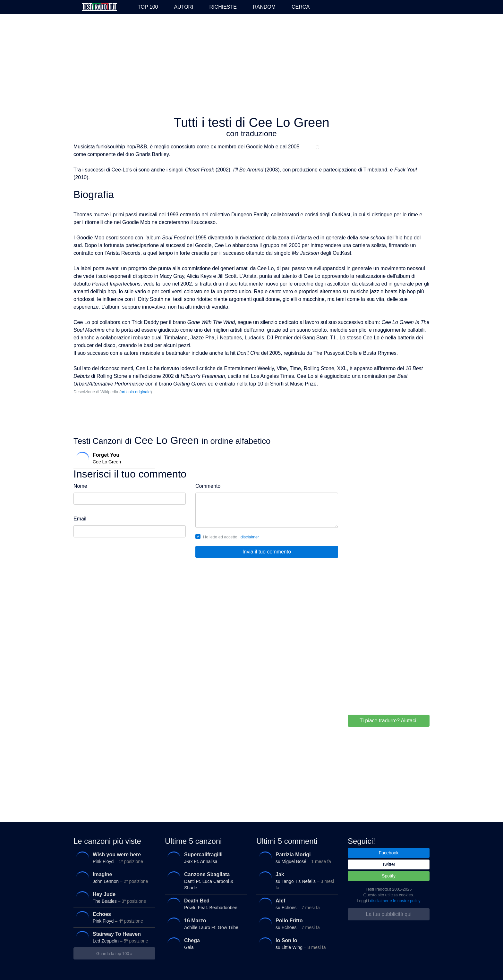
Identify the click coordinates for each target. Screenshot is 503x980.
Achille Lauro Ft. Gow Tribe (204, 924)
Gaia (204, 944)
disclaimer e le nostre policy (395, 901)
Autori (183, 7)
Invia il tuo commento (267, 552)
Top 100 (148, 7)
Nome (80, 486)
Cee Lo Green (113, 458)
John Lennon (113, 878)
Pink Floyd (113, 858)
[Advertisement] (251, 65)
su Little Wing (296, 944)
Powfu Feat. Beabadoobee (204, 904)
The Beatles (113, 898)
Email (80, 519)
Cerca (301, 7)
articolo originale (136, 392)
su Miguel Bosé (296, 858)
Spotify (389, 876)
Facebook (389, 853)
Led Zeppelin (113, 937)
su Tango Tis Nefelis (296, 880)
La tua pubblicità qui (388, 914)
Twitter (389, 864)
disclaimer (250, 537)
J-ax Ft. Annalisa (204, 858)
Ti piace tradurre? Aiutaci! (389, 721)
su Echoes (296, 904)
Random (264, 7)
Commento (208, 486)
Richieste (223, 7)
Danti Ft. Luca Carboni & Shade (204, 880)
